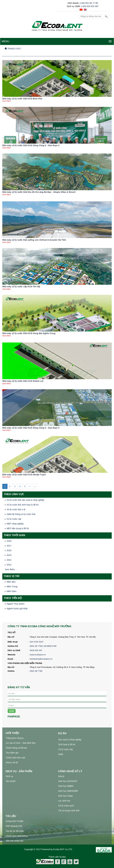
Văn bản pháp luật (14, 841)
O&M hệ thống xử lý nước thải (21, 514)
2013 (9, 565)
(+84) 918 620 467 (90, 6)
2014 (9, 560)
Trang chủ (12, 49)
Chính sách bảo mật (15, 758)
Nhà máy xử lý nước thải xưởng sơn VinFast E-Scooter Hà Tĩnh (34, 240)
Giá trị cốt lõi (12, 763)
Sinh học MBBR (66, 786)
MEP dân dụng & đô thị (18, 528)
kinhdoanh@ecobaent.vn (41, 659)
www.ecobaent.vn (38, 655)
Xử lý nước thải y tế (16, 509)
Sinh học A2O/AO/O (68, 781)
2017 (9, 546)
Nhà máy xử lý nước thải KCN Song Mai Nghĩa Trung (29, 333)
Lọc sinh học (64, 801)
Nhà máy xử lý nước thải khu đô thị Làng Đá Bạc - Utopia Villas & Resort (39, 192)
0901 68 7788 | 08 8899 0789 (43, 646)
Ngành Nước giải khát (17, 609)
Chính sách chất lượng (17, 836)
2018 (9, 541)
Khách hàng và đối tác (16, 748)
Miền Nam (12, 591)
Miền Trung (12, 587)
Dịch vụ (10, 776)
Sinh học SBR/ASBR (68, 791)
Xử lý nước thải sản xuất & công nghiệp (26, 500)
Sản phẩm (11, 781)
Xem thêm (6, 101)
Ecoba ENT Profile (15, 821)
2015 (9, 555)
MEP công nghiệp (15, 524)
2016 (9, 550)
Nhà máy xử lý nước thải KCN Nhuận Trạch (24, 475)
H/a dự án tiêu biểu (15, 831)
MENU (5, 41)
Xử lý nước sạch (66, 806)
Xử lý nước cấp (14, 519)
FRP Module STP (14, 826)
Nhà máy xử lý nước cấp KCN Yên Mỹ (21, 287)
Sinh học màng (65, 796)
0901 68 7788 (36, 671)
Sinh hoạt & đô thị (67, 744)
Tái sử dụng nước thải (69, 811)
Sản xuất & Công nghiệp (70, 740)
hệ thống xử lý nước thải (71, 866)
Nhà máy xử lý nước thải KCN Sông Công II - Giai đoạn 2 (31, 145)
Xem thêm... (11, 569)
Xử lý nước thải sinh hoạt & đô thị (23, 505)
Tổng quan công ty (15, 738)
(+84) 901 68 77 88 (89, 3)
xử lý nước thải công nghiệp (45, 866)
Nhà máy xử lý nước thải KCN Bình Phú (22, 99)
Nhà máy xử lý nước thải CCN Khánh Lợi (23, 381)
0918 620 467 (36, 650)
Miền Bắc (11, 582)
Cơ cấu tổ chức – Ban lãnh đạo (21, 743)
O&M (61, 754)
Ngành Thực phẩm (16, 604)
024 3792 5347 (37, 642)
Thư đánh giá (12, 753)
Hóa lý (61, 776)
